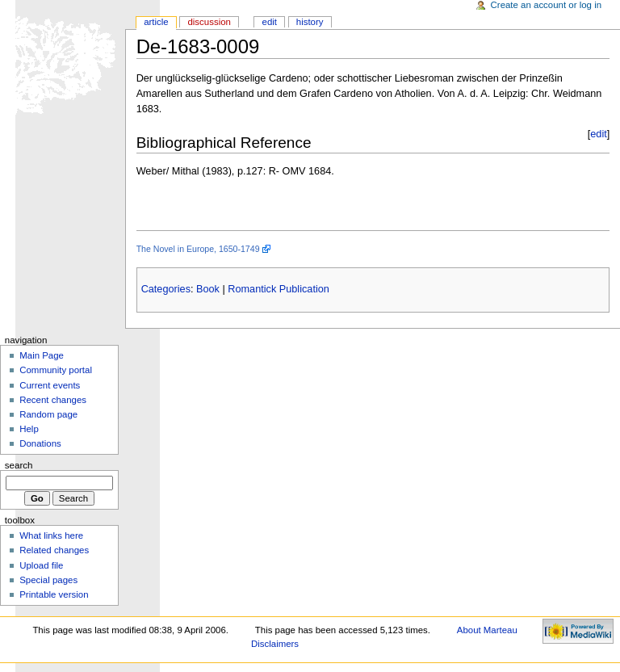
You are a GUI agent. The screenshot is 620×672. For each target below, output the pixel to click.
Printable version (54, 594)
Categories (166, 289)
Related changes (54, 550)
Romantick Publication (279, 289)
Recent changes (53, 400)
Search (19, 465)
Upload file (41, 565)
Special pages (48, 580)
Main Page (42, 355)
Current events (50, 385)
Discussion (209, 22)
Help (29, 429)
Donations (40, 443)
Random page (48, 414)
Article (156, 22)
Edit (270, 22)
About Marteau (487, 630)
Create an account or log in (547, 5)
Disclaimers (275, 644)
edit (598, 134)
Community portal (56, 370)
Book (208, 289)
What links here (51, 535)
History (310, 22)
